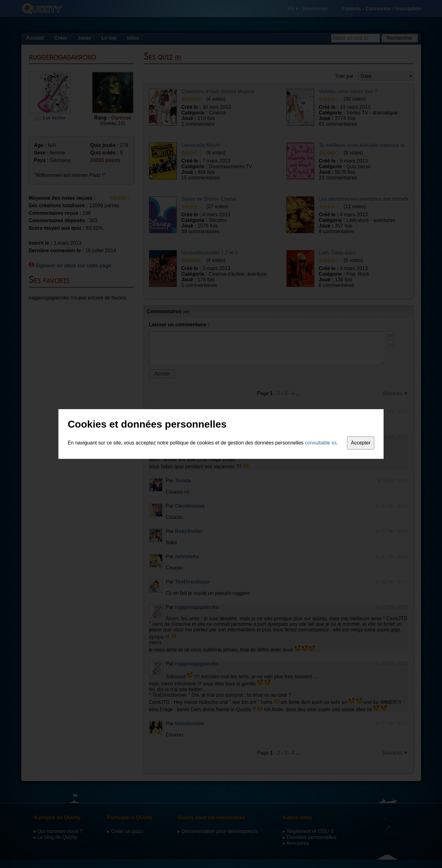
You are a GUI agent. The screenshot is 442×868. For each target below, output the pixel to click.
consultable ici (321, 443)
